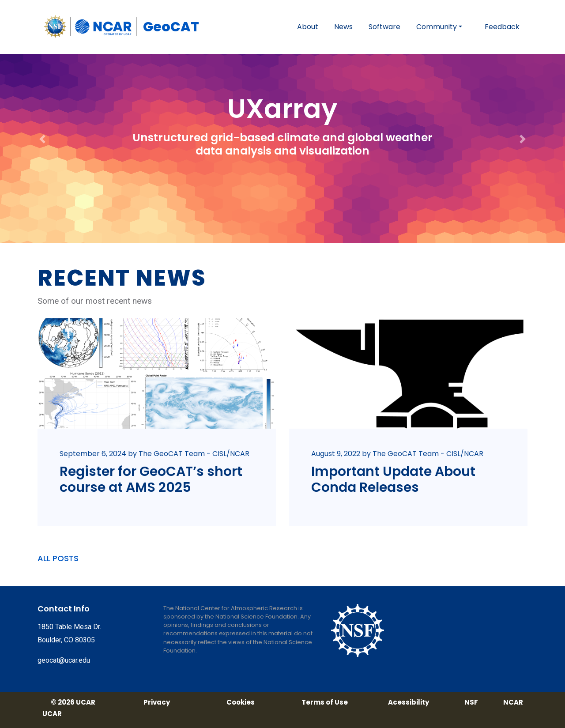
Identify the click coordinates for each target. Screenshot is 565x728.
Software (384, 27)
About (308, 27)
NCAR (513, 702)
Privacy (157, 702)
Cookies (241, 702)
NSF (471, 702)
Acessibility (409, 702)
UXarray (282, 109)
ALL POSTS (58, 558)
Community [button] (437, 27)
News (343, 27)
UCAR (52, 714)
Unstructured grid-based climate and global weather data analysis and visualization (282, 144)
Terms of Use (325, 702)
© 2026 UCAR (73, 702)
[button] (42, 121)
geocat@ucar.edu (64, 660)
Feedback (502, 27)
